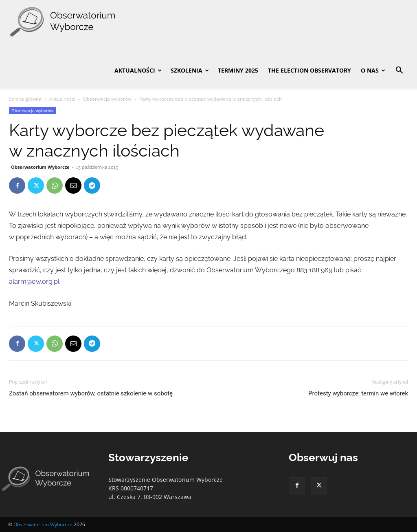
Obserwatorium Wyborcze (40, 167)
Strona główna (25, 99)
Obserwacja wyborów (107, 99)
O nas (373, 70)
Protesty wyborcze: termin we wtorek (358, 393)
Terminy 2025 (238, 70)
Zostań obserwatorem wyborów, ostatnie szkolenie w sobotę (91, 393)
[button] (399, 71)
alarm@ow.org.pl (34, 281)
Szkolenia (190, 70)
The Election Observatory (309, 70)
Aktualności (138, 70)
